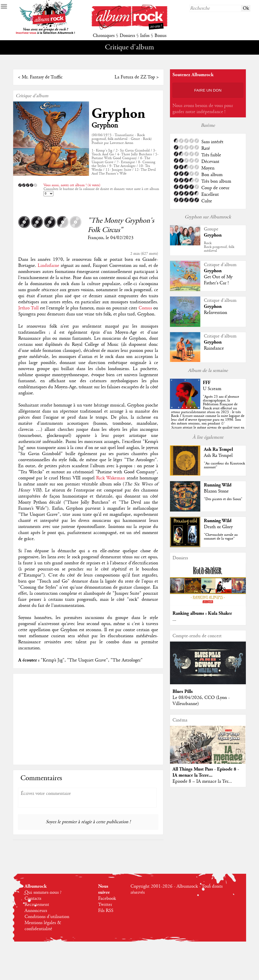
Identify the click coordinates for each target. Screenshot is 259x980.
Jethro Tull (28, 308)
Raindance (214, 348)
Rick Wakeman (111, 478)
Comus (145, 308)
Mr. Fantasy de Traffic (42, 77)
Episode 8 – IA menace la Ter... (202, 781)
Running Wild (218, 485)
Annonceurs (36, 911)
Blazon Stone (216, 491)
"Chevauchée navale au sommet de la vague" (221, 537)
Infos (145, 36)
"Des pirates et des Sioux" (223, 499)
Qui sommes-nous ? (43, 892)
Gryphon (118, 114)
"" (208, 416)
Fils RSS (106, 911)
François (95, 238)
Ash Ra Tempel (218, 449)
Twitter (105, 905)
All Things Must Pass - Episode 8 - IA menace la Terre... (206, 772)
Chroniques (104, 36)
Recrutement (37, 905)
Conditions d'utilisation (47, 917)
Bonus (160, 36)
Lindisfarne (48, 266)
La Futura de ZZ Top (135, 77)
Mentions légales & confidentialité (43, 926)
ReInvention (215, 313)
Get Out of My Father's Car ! (218, 280)
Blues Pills (183, 691)
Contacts (33, 899)
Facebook (107, 899)
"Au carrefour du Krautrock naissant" (224, 465)
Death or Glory (218, 527)
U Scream (212, 389)
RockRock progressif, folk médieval (219, 247)
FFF (207, 383)
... (174, 620)
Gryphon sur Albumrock (208, 217)
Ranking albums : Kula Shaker (202, 613)
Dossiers (127, 36)
